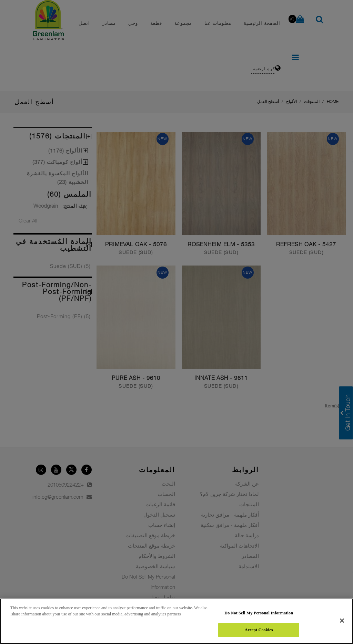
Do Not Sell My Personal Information (259, 613)
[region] (176, 621)
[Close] (342, 621)
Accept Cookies (259, 630)
